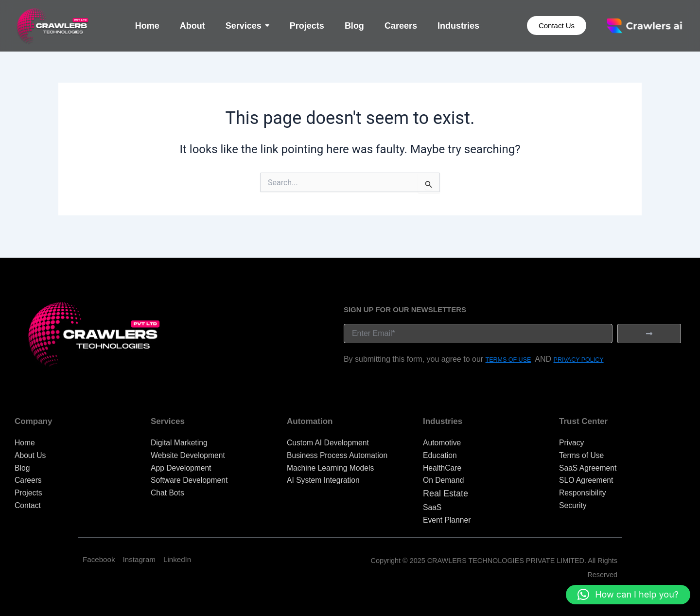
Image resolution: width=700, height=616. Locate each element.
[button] (628, 595)
